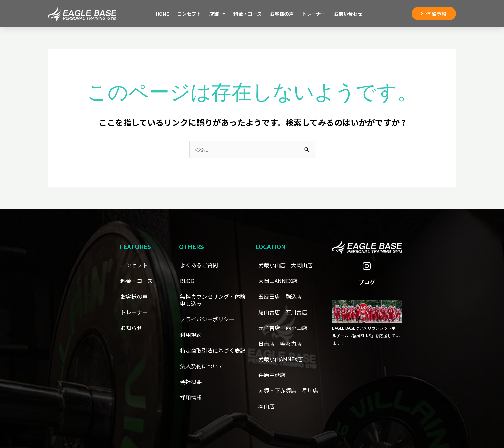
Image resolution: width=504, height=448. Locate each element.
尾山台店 (269, 312)
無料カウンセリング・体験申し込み (213, 300)
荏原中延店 (272, 375)
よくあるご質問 (199, 265)
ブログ (367, 282)
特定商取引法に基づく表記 (213, 350)
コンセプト (189, 14)
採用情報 (191, 397)
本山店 (266, 406)
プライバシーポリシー (207, 319)
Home (162, 14)
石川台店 (296, 312)
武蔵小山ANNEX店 (281, 359)
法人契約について (202, 366)
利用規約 (191, 335)
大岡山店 (302, 265)
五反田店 (269, 296)
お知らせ (131, 328)
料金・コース (248, 14)
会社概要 (191, 382)
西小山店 (296, 328)
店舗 (217, 14)
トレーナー (314, 14)
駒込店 (294, 296)
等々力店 (291, 343)
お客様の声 (282, 14)
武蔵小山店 (272, 265)
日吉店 (266, 343)
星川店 (310, 390)
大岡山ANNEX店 (278, 281)
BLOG (187, 281)
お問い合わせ (348, 14)
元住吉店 (269, 328)
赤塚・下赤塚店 (277, 390)
